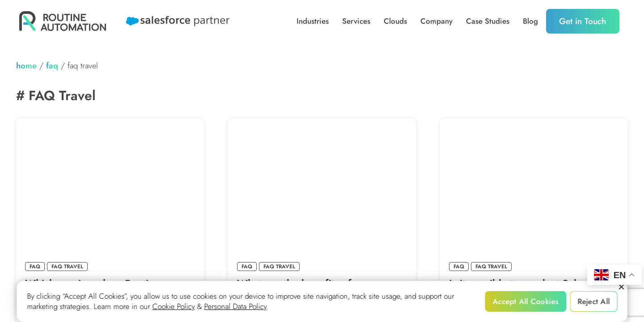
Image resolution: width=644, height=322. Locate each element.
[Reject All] (621, 287)
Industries (313, 21)
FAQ (52, 66)
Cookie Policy (174, 307)
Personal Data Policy (236, 307)
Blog (530, 21)
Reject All (594, 301)
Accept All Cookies (526, 301)
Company (436, 21)
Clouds (395, 21)
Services (356, 21)
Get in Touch (583, 21)
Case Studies (488, 21)
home (26, 66)
